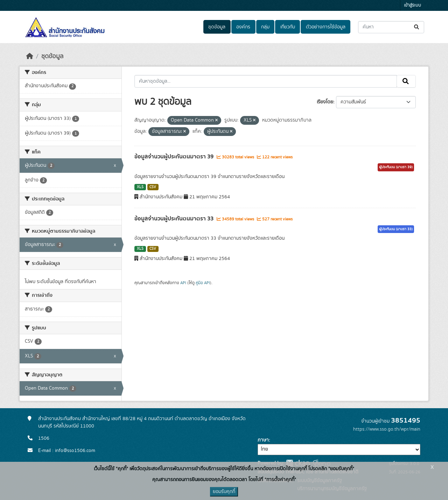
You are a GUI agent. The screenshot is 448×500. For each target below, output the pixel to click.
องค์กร (243, 27)
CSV (153, 187)
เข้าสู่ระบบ (412, 5)
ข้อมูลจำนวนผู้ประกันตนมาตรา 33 (175, 219)
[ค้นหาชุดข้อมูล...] (391, 27)
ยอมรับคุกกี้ (224, 492)
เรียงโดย (325, 102)
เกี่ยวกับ (288, 27)
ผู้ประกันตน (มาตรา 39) (396, 167)
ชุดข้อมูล (217, 27)
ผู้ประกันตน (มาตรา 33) (396, 229)
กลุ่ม (265, 27)
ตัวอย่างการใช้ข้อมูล (326, 27)
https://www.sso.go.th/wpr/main (387, 429)
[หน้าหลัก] (30, 56)
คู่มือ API (203, 283)
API (183, 283)
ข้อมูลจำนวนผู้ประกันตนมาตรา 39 (175, 157)
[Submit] (417, 27)
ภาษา (263, 440)
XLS (140, 187)
